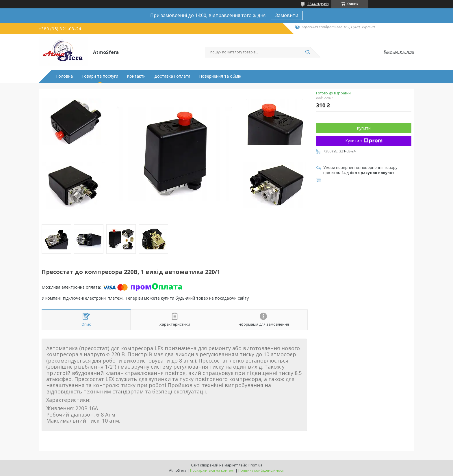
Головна (64, 76)
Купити (364, 128)
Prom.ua (255, 465)
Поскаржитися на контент (212, 470)
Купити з (364, 141)
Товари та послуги (100, 76)
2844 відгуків (318, 4)
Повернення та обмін (220, 76)
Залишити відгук (399, 52)
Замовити (287, 15)
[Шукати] (307, 52)
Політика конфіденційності (261, 470)
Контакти (136, 76)
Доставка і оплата (172, 76)
